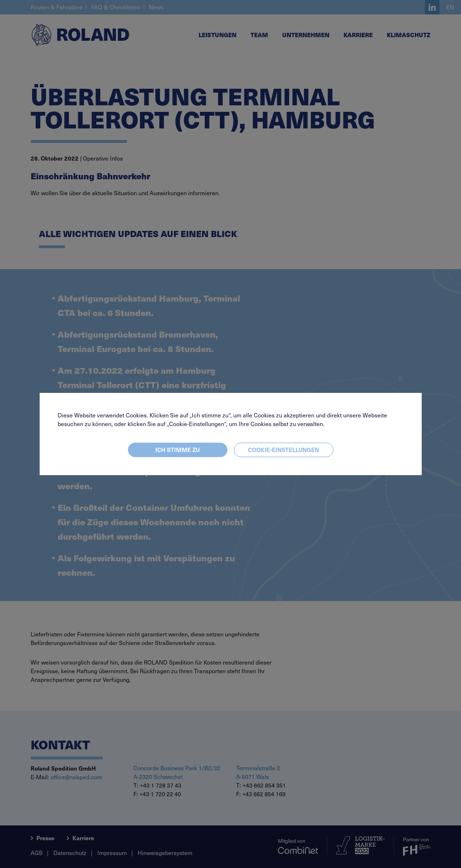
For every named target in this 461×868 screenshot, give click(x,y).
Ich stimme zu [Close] (178, 450)
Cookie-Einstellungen (283, 450)
